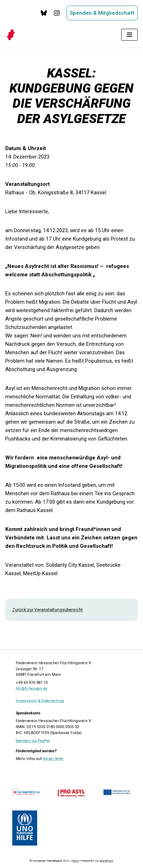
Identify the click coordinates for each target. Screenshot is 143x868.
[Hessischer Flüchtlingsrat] (13, 35)
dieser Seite (53, 759)
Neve (75, 861)
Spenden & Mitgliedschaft (102, 13)
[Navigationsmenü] (130, 35)
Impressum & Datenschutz (40, 701)
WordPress (107, 861)
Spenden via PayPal (33, 741)
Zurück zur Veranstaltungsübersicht (47, 610)
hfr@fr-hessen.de (32, 689)
